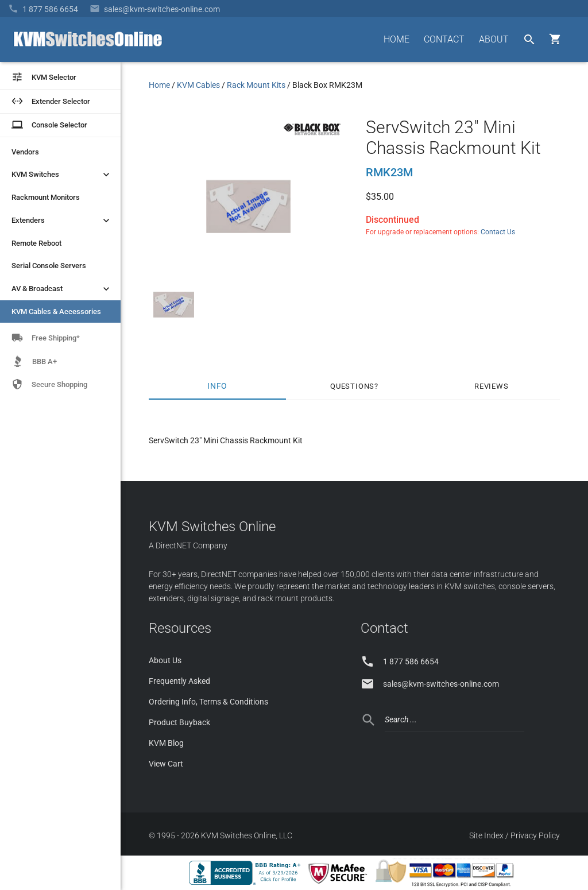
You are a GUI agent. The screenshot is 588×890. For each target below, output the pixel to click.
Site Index (486, 835)
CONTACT (444, 39)
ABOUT (494, 39)
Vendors (25, 152)
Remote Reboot (36, 243)
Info (217, 386)
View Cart (166, 764)
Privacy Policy (535, 835)
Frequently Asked (179, 681)
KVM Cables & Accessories (56, 311)
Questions (352, 386)
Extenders (62, 220)
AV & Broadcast (62, 289)
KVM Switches (62, 175)
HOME (396, 39)
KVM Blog (166, 743)
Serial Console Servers (49, 266)
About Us (165, 660)
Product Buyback (179, 722)
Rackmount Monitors (46, 197)
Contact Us (498, 232)
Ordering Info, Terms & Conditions (208, 702)
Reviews (492, 386)
